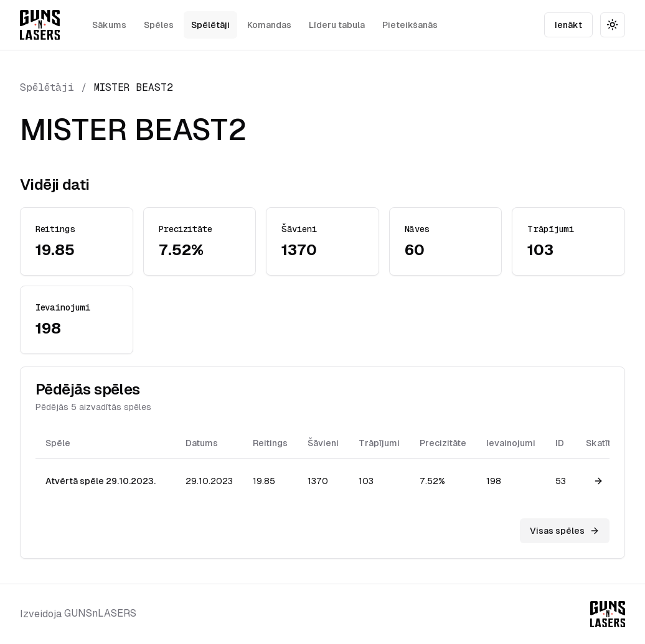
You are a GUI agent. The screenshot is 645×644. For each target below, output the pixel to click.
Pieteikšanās (410, 25)
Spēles (159, 25)
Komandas (269, 25)
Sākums (109, 25)
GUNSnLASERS (100, 613)
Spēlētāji (210, 25)
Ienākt (568, 25)
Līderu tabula (337, 25)
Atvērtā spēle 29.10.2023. (101, 481)
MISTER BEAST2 (134, 87)
